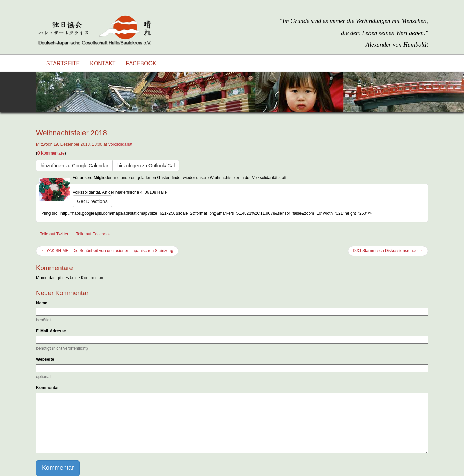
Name (42, 303)
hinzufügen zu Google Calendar (74, 166)
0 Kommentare (51, 153)
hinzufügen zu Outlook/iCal (146, 166)
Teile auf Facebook (93, 234)
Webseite (45, 359)
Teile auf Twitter (54, 234)
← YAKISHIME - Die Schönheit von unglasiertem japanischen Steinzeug (107, 251)
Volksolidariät (120, 144)
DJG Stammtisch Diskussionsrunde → (388, 251)
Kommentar (48, 388)
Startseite (63, 63)
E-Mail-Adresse (51, 331)
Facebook (141, 63)
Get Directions (92, 201)
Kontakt (103, 63)
